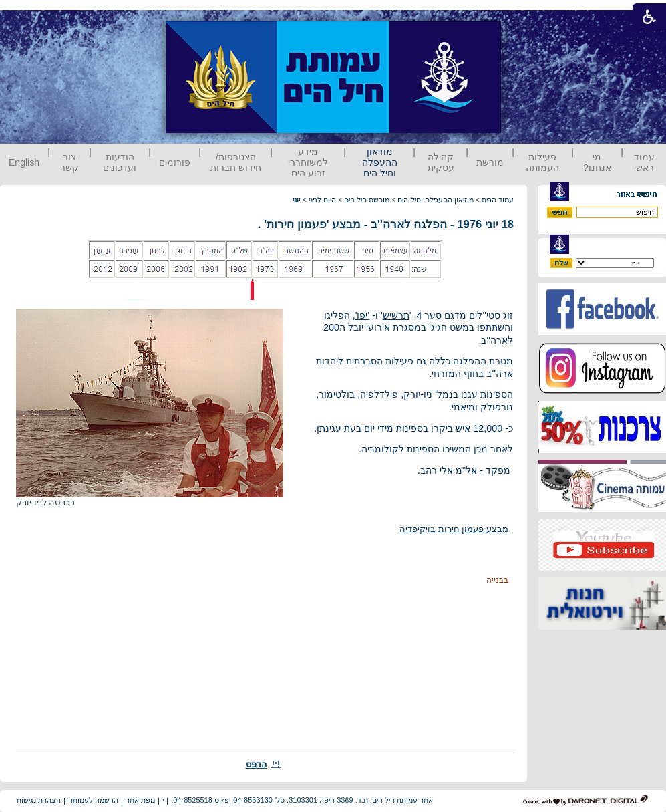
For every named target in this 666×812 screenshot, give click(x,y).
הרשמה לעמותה (93, 800)
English (24, 162)
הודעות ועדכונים (120, 162)
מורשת (490, 162)
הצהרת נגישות (39, 800)
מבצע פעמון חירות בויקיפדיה (454, 529)
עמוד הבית (498, 200)
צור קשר (69, 162)
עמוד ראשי (644, 162)
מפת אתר (140, 800)
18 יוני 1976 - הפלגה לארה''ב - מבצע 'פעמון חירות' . (386, 224)
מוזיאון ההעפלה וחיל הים (380, 162)
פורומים (175, 162)
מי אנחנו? (597, 162)
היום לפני (322, 200)
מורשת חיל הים (367, 200)
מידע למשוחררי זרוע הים (308, 162)
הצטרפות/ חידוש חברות (236, 162)
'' (363, 315)
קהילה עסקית (441, 162)
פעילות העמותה (542, 162)
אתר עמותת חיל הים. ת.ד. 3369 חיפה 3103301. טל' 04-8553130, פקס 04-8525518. (302, 800)
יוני (296, 200)
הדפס (257, 764)
